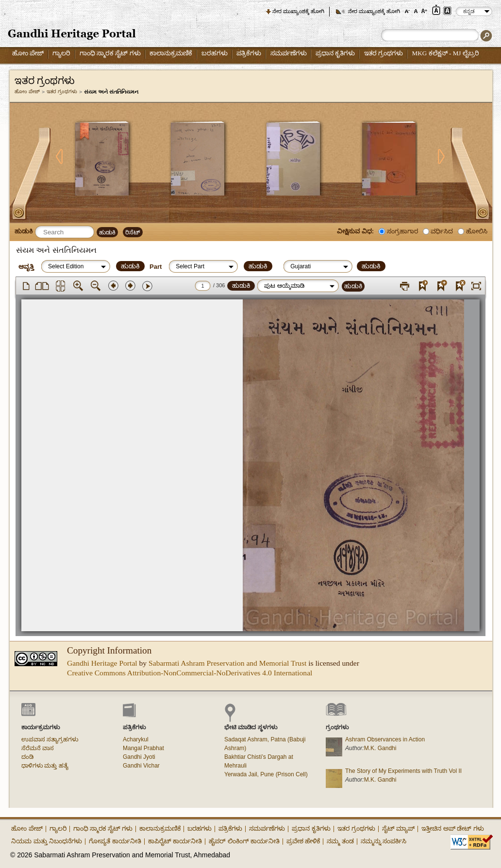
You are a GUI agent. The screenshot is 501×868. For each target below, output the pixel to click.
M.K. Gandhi (380, 748)
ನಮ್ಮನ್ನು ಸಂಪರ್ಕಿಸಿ (384, 841)
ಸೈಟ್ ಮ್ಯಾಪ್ (399, 828)
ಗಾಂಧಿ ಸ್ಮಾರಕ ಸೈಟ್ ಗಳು (110, 53)
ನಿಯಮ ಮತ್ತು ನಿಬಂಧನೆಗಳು (47, 841)
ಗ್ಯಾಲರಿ (61, 53)
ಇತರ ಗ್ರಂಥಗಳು (384, 53)
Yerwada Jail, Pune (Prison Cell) (266, 774)
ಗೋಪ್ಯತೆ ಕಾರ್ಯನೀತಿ (115, 841)
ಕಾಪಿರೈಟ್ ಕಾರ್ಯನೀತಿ (175, 841)
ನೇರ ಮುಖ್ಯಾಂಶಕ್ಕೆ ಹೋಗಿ (298, 11)
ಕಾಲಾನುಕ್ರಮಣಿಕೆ (171, 53)
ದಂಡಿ (27, 757)
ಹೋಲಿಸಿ (477, 231)
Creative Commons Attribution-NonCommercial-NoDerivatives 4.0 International (190, 673)
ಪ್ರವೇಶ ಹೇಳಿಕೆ (303, 841)
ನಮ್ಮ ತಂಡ (340, 841)
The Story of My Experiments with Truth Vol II (403, 771)
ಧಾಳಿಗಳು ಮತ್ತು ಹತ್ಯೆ (45, 766)
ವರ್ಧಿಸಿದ (442, 231)
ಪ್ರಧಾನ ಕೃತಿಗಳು (335, 53)
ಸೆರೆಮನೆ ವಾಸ (38, 748)
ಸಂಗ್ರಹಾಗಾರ (402, 231)
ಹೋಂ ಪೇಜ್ (28, 53)
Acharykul (136, 739)
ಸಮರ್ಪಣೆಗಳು (289, 53)
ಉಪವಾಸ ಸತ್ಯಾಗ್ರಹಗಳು (50, 739)
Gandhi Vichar (141, 766)
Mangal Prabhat (143, 748)
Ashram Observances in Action (385, 739)
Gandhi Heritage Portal (102, 663)
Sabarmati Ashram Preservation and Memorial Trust (227, 663)
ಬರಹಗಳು (215, 53)
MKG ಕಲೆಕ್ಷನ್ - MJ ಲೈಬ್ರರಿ (446, 53)
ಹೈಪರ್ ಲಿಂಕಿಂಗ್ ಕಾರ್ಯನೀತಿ (244, 841)
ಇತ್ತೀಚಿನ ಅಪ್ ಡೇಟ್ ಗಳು (453, 828)
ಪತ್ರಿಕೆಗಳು (249, 53)
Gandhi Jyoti (139, 757)
